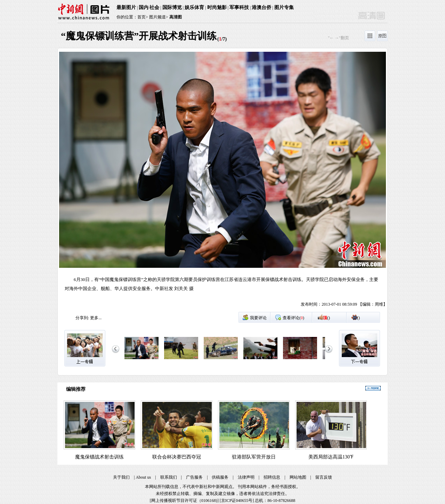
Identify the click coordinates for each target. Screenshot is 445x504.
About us (143, 477)
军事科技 (239, 7)
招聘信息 (272, 477)
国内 (144, 7)
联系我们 (169, 477)
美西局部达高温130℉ (331, 457)
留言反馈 (324, 477)
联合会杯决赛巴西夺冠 (177, 457)
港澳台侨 (261, 7)
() (326, 318)
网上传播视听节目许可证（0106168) (184, 501)
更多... (96, 318)
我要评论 (258, 318)
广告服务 (194, 477)
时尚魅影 (217, 7)
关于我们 (121, 477)
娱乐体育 (194, 7)
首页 (141, 17)
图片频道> (159, 17)
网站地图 (298, 477)
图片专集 (284, 7)
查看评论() (293, 318)
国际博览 (172, 7)
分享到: (82, 318)
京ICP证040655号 (237, 501)
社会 (154, 7)
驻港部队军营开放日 (254, 457)
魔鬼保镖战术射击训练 (99, 457)
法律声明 (246, 477)
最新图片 (126, 7)
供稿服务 (220, 477)
